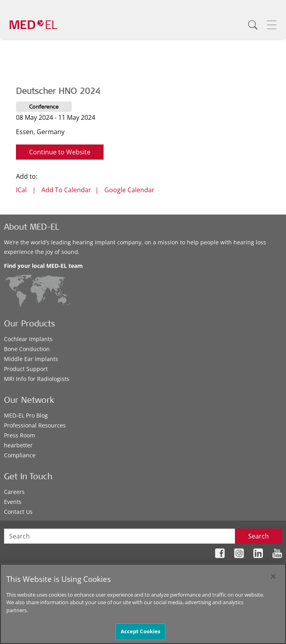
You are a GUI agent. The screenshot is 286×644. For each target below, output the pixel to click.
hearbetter (18, 445)
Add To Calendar (66, 190)
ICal (21, 190)
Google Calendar (129, 190)
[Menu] (272, 25)
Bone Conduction (27, 349)
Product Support (26, 369)
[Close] (273, 576)
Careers (14, 492)
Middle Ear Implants (31, 359)
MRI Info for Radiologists (37, 379)
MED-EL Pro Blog (26, 415)
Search (259, 536)
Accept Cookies (141, 631)
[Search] (253, 25)
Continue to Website (60, 152)
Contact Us (18, 512)
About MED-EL (31, 228)
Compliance (20, 455)
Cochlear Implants (28, 339)
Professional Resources (35, 425)
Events (13, 502)
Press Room (20, 435)
